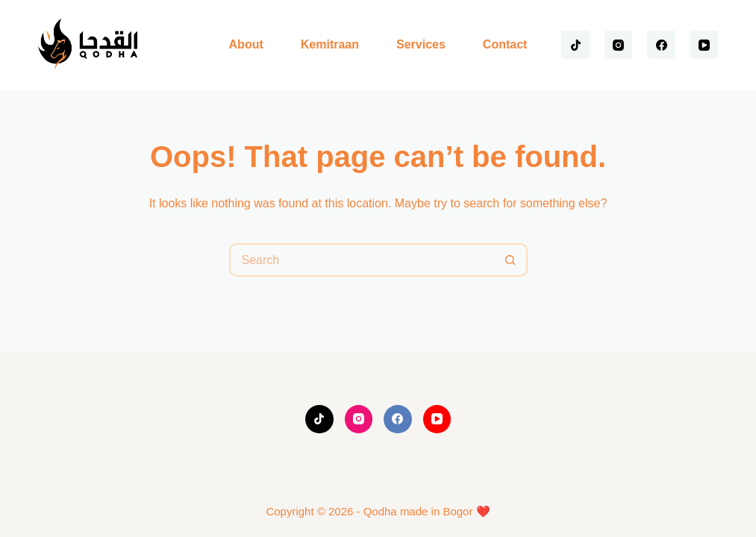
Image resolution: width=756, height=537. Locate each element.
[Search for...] (362, 260)
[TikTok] (575, 45)
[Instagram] (619, 45)
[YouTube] (705, 45)
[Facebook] (661, 45)
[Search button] (511, 260)
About (246, 44)
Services (421, 44)
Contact (505, 44)
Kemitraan (330, 44)
